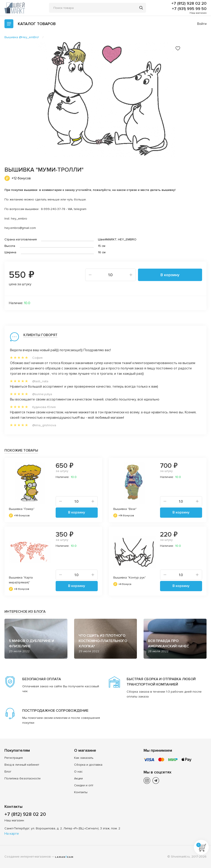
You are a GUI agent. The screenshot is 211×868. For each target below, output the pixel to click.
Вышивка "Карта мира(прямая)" (21, 580)
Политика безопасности (22, 778)
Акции (78, 778)
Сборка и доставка (88, 765)
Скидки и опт (84, 785)
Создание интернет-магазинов (28, 857)
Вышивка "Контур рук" (130, 578)
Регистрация (14, 758)
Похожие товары (21, 450)
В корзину (170, 275)
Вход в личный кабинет (22, 765)
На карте (12, 834)
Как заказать (84, 758)
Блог (8, 772)
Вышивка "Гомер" (22, 509)
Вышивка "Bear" (125, 509)
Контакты (81, 792)
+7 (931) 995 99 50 (189, 9)
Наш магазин (198, 13)
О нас (78, 772)
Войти (202, 24)
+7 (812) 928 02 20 (189, 3)
